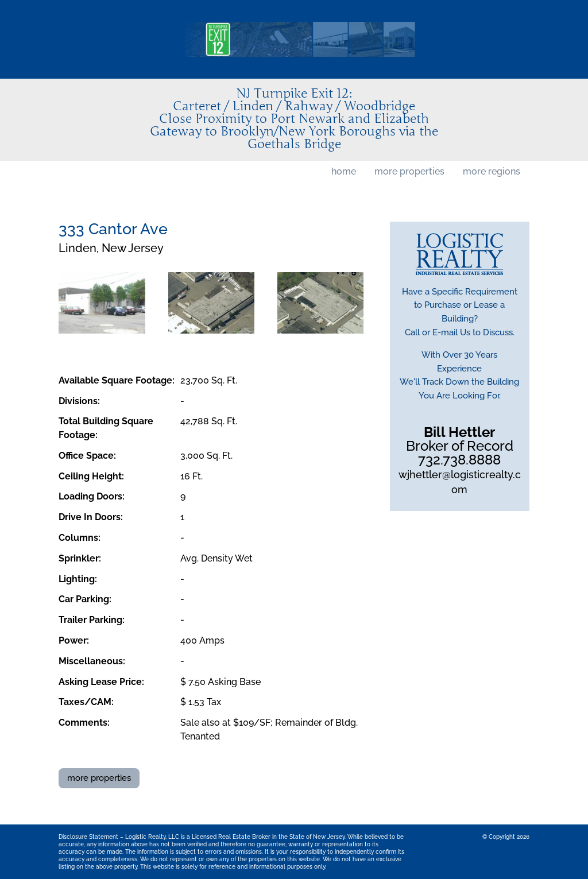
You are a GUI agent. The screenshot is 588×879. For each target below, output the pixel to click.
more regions (492, 171)
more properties (409, 171)
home (344, 171)
